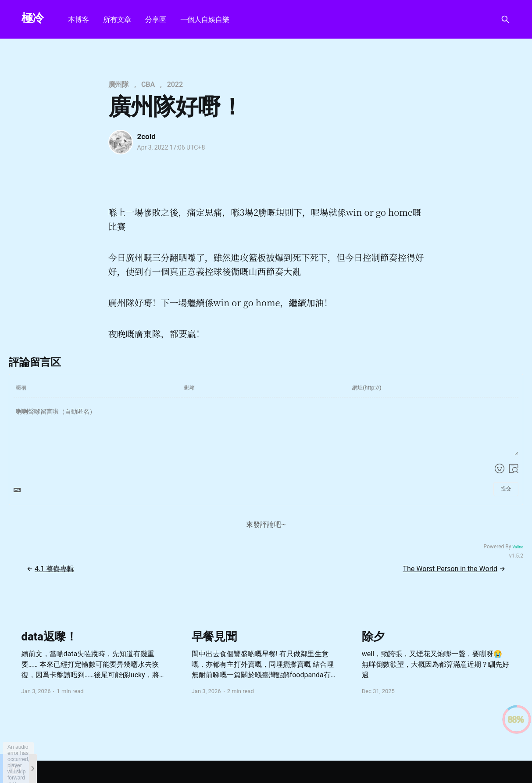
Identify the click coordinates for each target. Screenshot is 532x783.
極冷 (33, 18)
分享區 (156, 20)
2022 (175, 85)
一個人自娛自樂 (205, 20)
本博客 (79, 20)
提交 (506, 489)
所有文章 (117, 20)
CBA (148, 85)
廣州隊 (119, 85)
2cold (146, 136)
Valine (518, 547)
